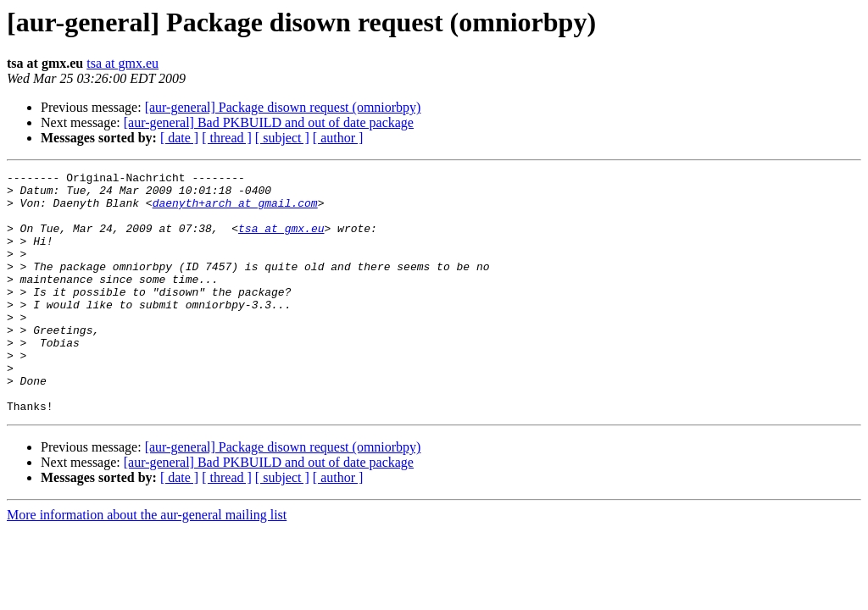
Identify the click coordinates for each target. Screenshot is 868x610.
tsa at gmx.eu (122, 63)
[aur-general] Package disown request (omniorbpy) (283, 107)
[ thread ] (227, 138)
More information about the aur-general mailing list (147, 563)
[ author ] (338, 138)
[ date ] (179, 138)
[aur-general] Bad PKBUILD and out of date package (269, 122)
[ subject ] (282, 138)
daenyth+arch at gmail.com (235, 210)
